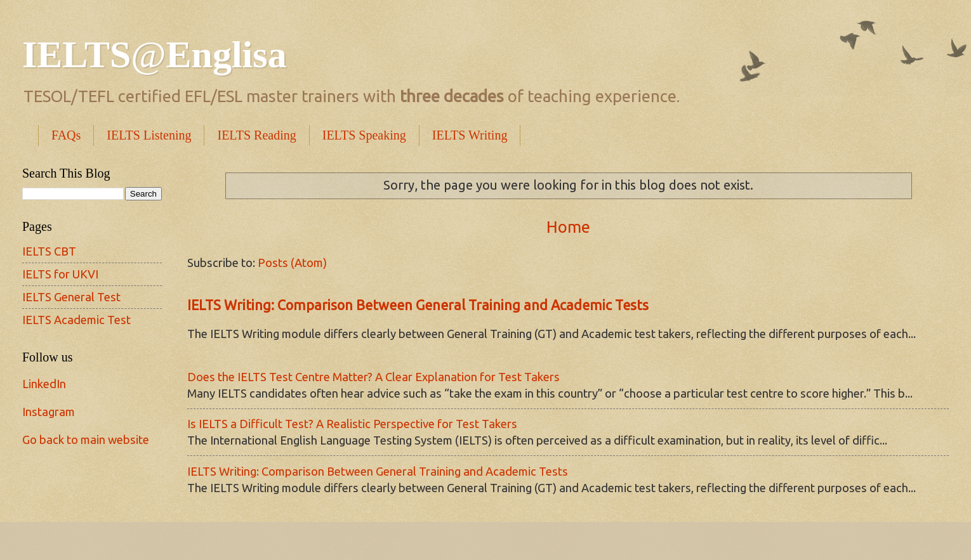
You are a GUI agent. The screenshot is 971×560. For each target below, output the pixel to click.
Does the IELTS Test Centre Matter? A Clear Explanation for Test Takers (373, 377)
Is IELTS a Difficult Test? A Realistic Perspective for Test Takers (352, 424)
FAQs (66, 135)
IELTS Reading (256, 135)
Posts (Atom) (292, 263)
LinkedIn (44, 384)
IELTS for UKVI (60, 274)
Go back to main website (86, 440)
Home (568, 227)
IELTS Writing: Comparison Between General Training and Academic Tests (418, 305)
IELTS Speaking (364, 135)
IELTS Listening (149, 135)
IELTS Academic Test (76, 320)
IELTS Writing (470, 135)
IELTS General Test (71, 297)
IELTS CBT (49, 251)
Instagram (49, 412)
